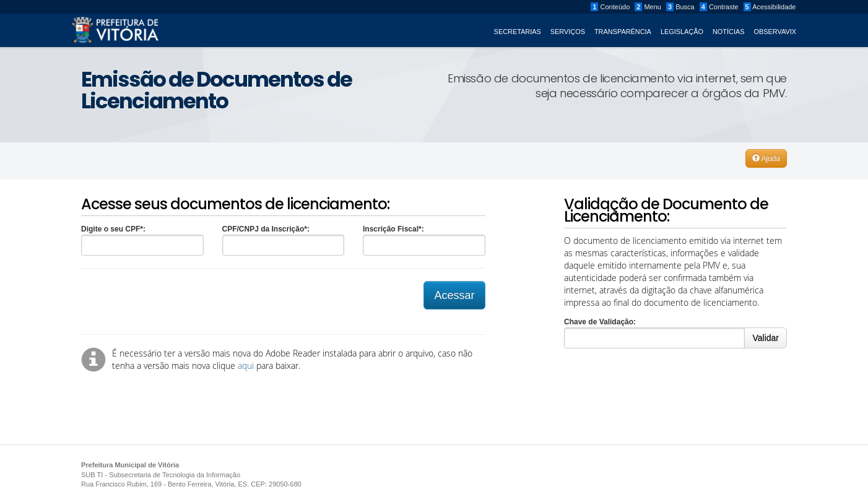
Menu (648, 7)
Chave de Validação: (600, 322)
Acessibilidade (770, 7)
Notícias (729, 32)
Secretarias (518, 32)
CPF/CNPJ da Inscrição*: (266, 229)
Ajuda (766, 158)
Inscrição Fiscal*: (393, 229)
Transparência (623, 32)
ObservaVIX (775, 32)
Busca (680, 7)
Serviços (568, 32)
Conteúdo (610, 7)
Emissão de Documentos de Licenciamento (216, 90)
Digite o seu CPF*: (113, 229)
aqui (246, 366)
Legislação (682, 32)
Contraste (719, 7)
